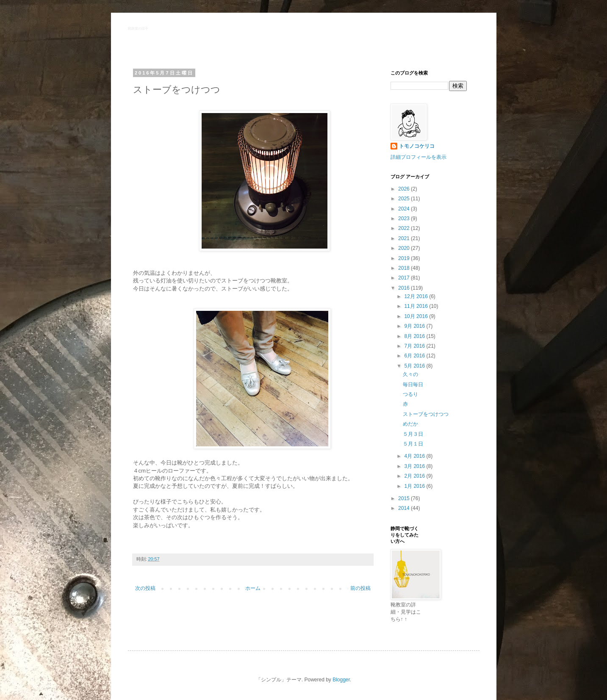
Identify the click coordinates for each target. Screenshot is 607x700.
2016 (405, 288)
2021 (405, 238)
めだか (410, 424)
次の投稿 (145, 588)
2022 (405, 228)
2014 (405, 508)
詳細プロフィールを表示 (419, 157)
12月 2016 (417, 296)
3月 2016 (415, 466)
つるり (410, 394)
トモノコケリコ (417, 146)
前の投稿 (360, 588)
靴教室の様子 (138, 29)
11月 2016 (417, 306)
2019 (405, 258)
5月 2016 (415, 366)
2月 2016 (415, 476)
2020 (405, 248)
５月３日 (413, 434)
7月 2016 (415, 346)
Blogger (341, 680)
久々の (410, 374)
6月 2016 (415, 356)
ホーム (253, 588)
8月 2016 (415, 336)
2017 (405, 278)
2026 (405, 189)
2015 (405, 498)
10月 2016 (417, 316)
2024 (405, 209)
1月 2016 (415, 486)
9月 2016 (415, 326)
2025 (405, 199)
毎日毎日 (413, 385)
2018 (405, 268)
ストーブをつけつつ (426, 414)
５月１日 (413, 444)
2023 (405, 219)
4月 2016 (415, 456)
